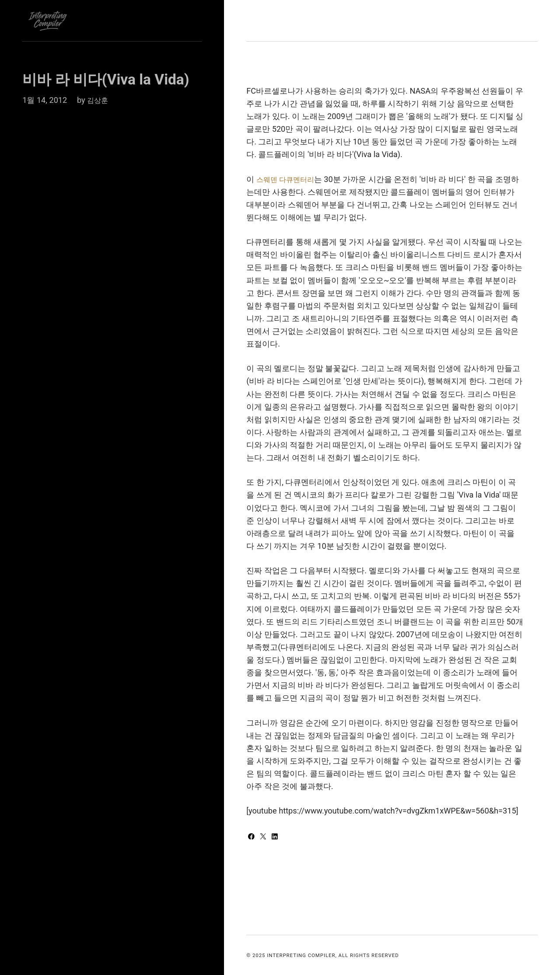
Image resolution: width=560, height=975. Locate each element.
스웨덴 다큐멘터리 (289, 179)
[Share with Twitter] (266, 837)
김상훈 (99, 100)
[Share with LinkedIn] (278, 837)
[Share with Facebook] (253, 837)
